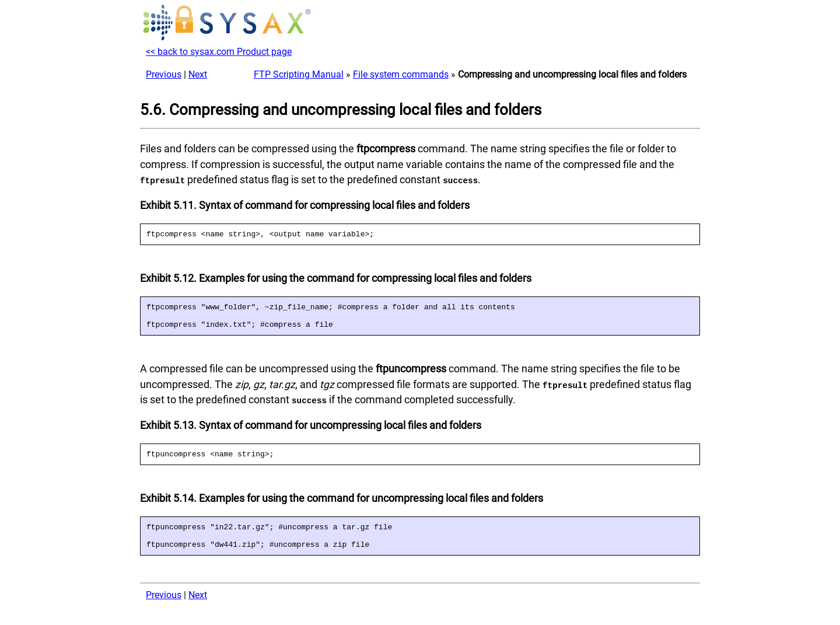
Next (198, 74)
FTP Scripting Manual (299, 74)
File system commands (401, 74)
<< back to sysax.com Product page (219, 52)
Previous (164, 74)
